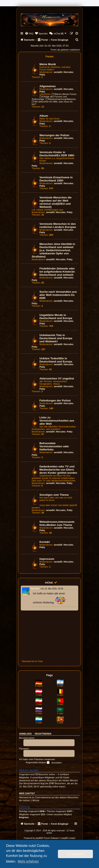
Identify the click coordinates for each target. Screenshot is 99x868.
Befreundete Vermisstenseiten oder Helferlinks (54, 446)
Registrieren (43, 734)
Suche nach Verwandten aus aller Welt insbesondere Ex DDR (58, 295)
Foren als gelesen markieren (65, 50)
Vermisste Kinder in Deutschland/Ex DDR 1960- (57, 154)
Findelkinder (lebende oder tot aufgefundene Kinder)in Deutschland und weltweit (57, 272)
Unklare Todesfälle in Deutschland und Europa (56, 360)
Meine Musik (48, 64)
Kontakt (45, 542)
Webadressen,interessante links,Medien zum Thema (57, 523)
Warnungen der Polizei (54, 135)
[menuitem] (29, 34)
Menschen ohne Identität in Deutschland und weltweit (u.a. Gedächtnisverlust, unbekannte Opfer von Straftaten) (53, 250)
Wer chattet (27, 793)
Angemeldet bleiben (38, 763)
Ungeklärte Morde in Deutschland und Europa (56, 317)
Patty (42, 75)
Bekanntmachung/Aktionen (60, 99)
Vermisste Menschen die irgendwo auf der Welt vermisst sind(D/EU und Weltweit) (55, 202)
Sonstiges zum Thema (54, 495)
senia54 (58, 72)
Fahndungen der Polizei (55, 400)
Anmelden (25, 734)
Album (44, 116)
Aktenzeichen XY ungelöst (57, 378)
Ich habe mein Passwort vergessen (37, 759)
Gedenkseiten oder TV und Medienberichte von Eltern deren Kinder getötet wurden (58, 470)
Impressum (47, 559)
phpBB (39, 838)
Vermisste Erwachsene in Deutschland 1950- (56, 179)
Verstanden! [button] (76, 854)
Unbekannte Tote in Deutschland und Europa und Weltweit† (56, 338)
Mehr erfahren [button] (28, 861)
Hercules (68, 72)
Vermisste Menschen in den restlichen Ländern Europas (58, 225)
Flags (49, 675)
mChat (49, 583)
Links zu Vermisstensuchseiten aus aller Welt (57, 421)
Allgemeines (48, 86)
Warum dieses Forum (64, 94)
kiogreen (24, 817)
